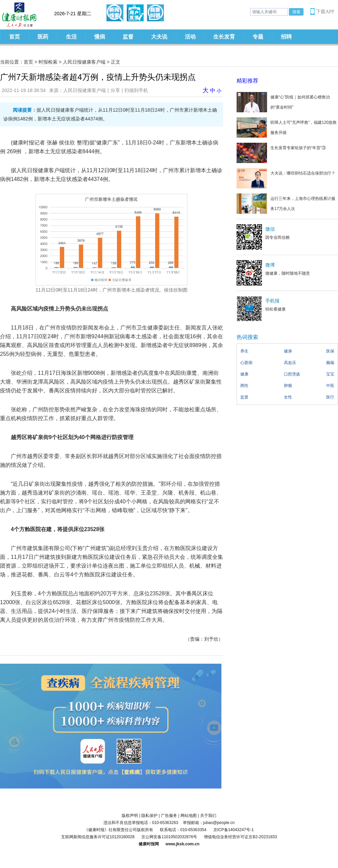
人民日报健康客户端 (84, 62)
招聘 (286, 37)
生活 (71, 37)
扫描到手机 (136, 90)
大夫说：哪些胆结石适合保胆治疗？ (303, 173)
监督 (128, 37)
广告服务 (169, 816)
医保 (330, 351)
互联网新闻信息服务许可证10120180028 (98, 837)
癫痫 (330, 363)
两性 (244, 386)
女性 (288, 397)
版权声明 (130, 816)
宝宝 (330, 374)
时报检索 (48, 62)
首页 (15, 37)
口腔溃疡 (292, 374)
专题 (258, 37)
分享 (115, 90)
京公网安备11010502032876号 (169, 837)
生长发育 (224, 37)
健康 (244, 374)
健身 (288, 351)
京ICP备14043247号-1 (234, 830)
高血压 (290, 363)
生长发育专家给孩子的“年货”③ (298, 148)
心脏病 (246, 363)
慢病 (100, 37)
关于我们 (208, 816)
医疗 (330, 397)
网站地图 (189, 816)
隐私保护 (149, 816)
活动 (190, 37)
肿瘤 (288, 386)
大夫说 (159, 37)
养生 (244, 351)
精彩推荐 (247, 81)
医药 (43, 37)
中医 (330, 386)
